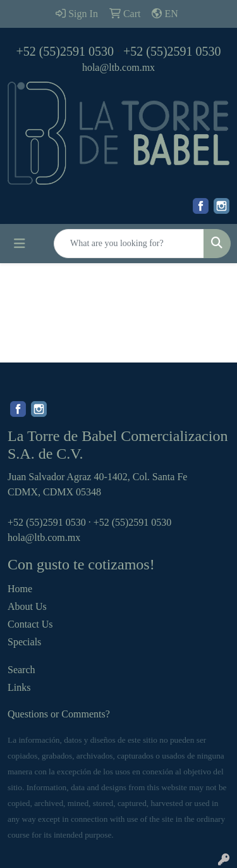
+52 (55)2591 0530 (65, 51)
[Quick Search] (129, 244)
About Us (27, 606)
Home (20, 589)
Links (19, 687)
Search (21, 670)
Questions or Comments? (59, 714)
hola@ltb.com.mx (118, 67)
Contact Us (30, 624)
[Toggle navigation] (20, 244)
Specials (24, 642)
